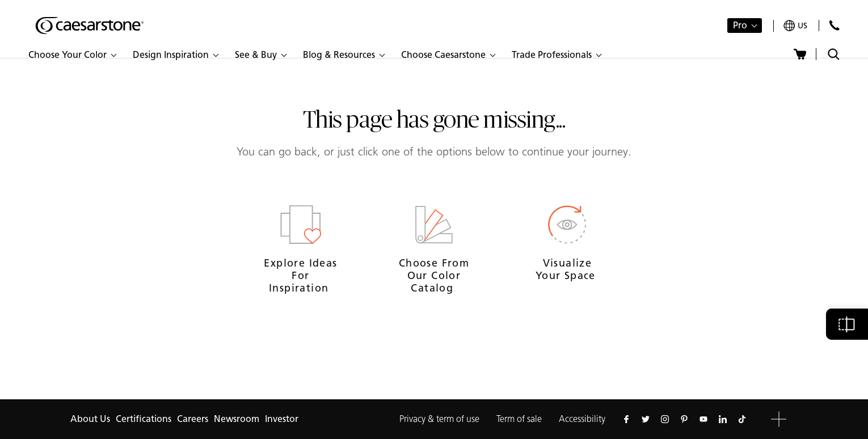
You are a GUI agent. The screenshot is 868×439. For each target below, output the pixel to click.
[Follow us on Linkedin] (723, 419)
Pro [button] (740, 25)
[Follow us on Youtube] (703, 419)
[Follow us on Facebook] (626, 419)
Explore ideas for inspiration (300, 275)
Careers (193, 419)
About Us (90, 419)
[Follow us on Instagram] (665, 419)
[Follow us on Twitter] (646, 419)
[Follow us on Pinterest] (684, 419)
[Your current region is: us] (795, 26)
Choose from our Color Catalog (434, 275)
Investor (282, 419)
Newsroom (237, 419)
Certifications (144, 419)
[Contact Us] (834, 25)
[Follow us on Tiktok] (742, 419)
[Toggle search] (834, 54)
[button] (72, 55)
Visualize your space (567, 269)
